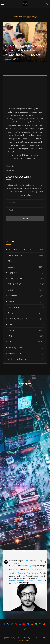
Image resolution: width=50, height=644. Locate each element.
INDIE (26, 290)
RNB (26, 336)
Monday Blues (26, 307)
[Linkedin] (20, 624)
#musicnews (33, 573)
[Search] (47, 4)
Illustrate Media (25, 640)
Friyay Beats (26, 273)
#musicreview (35, 569)
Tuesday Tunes (26, 353)
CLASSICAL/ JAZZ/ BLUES (26, 250)
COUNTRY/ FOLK (26, 255)
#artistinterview (18, 573)
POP (26, 325)
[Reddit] (44, 624)
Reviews (26, 330)
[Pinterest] (16, 624)
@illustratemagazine (11, 392)
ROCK (26, 342)
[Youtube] (24, 624)
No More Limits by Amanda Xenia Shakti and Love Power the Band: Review (25, 50)
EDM (26, 261)
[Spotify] (36, 624)
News (26, 313)
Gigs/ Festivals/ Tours (26, 278)
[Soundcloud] (32, 624)
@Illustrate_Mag (35, 561)
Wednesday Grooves (26, 359)
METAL (26, 302)
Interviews (26, 296)
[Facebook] (5, 624)
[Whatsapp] (40, 624)
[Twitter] (8, 624)
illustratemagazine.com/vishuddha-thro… (26, 581)
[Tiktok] (25, 629)
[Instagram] (12, 624)
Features (26, 267)
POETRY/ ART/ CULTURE (26, 319)
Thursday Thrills (26, 348)
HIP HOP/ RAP (26, 284)
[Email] (28, 624)
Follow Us (10, 170)
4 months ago (17, 563)
